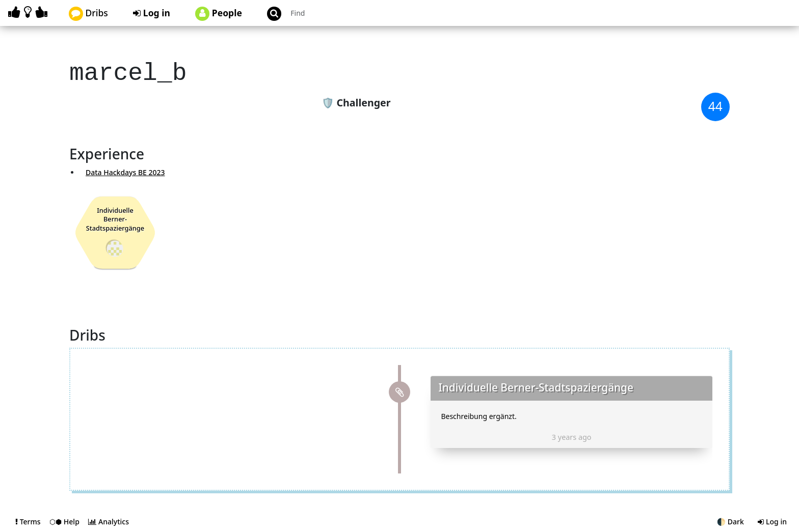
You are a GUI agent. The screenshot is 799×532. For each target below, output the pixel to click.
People (219, 14)
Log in (152, 13)
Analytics (109, 519)
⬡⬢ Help (65, 519)
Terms (29, 519)
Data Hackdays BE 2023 (125, 169)
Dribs (88, 14)
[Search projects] (341, 13)
